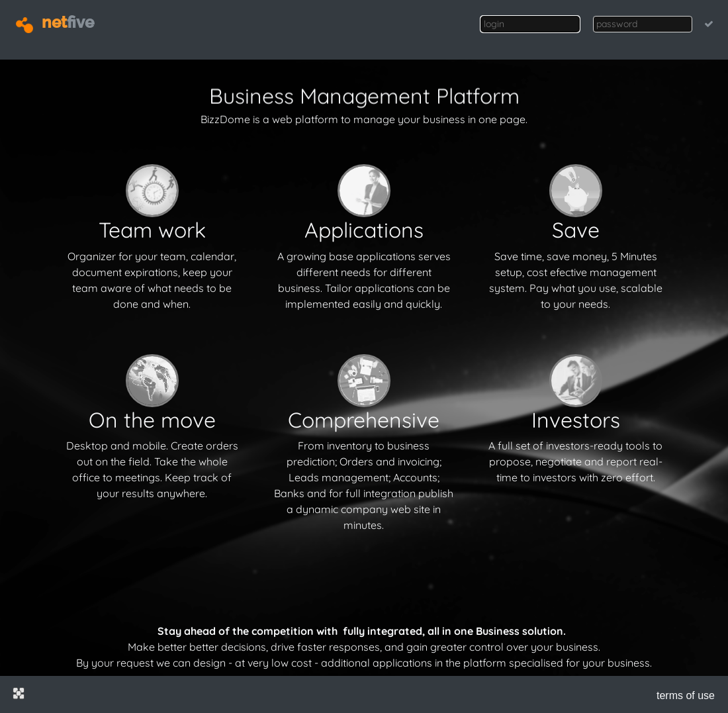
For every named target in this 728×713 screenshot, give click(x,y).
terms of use (686, 695)
